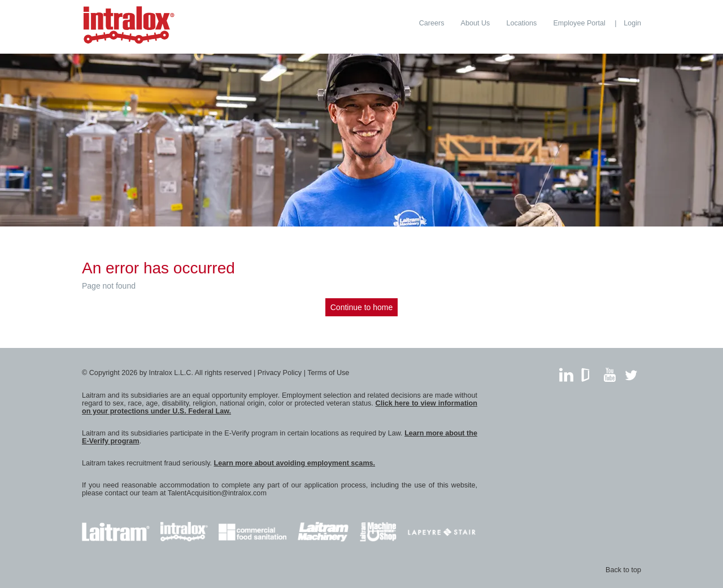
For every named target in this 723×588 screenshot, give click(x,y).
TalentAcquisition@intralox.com (217, 493)
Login (632, 23)
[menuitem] (432, 23)
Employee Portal (579, 23)
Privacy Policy (280, 373)
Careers (432, 23)
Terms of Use (328, 373)
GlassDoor (588, 372)
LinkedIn (566, 372)
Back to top (623, 570)
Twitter (631, 372)
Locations (521, 23)
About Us (476, 23)
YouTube (610, 372)
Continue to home (362, 307)
